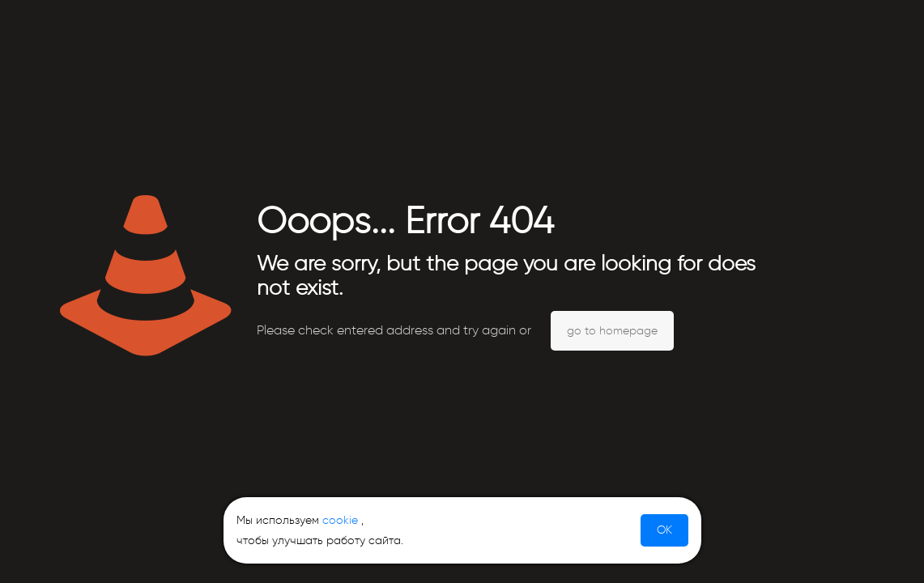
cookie (340, 520)
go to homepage (612, 331)
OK (664, 530)
